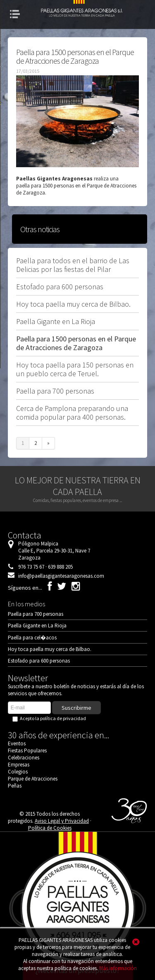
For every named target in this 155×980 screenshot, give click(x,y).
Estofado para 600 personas (60, 287)
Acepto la (51, 718)
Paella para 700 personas (55, 391)
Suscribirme (76, 708)
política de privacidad (63, 718)
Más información (118, 968)
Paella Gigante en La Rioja (56, 321)
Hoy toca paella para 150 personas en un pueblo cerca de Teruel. (75, 369)
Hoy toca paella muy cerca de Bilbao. (73, 304)
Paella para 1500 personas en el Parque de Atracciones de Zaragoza (76, 343)
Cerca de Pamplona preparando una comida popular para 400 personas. (72, 413)
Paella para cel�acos (32, 638)
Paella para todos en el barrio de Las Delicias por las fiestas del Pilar (73, 265)
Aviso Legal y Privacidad (62, 821)
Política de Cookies (50, 828)
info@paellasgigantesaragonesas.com (61, 576)
